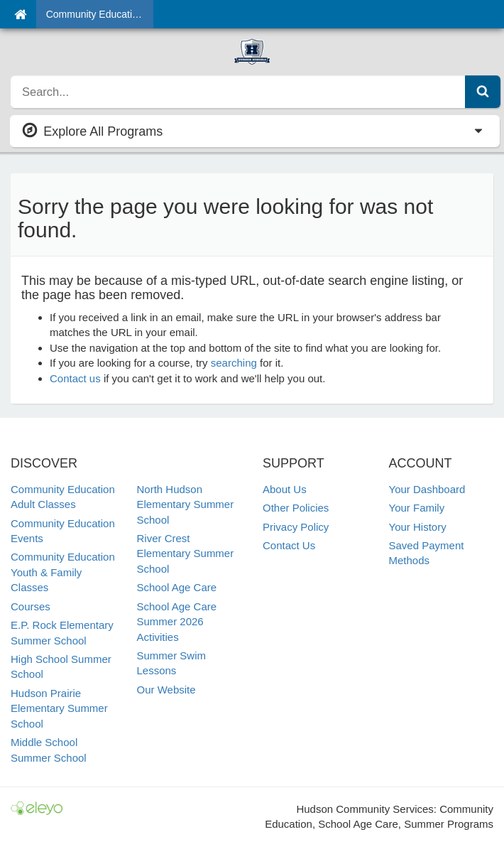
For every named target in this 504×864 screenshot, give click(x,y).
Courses (31, 606)
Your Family (417, 508)
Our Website (166, 690)
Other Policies (296, 508)
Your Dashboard (427, 489)
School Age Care (177, 587)
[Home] (20, 14)
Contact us (75, 378)
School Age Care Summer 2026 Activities (177, 622)
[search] (238, 92)
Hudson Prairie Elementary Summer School (59, 708)
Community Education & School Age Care (100, 14)
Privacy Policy (296, 527)
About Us (285, 489)
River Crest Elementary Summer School (186, 553)
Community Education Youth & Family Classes (63, 572)
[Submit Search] (483, 92)
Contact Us (289, 545)
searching (234, 363)
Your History (418, 527)
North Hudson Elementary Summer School (186, 504)
